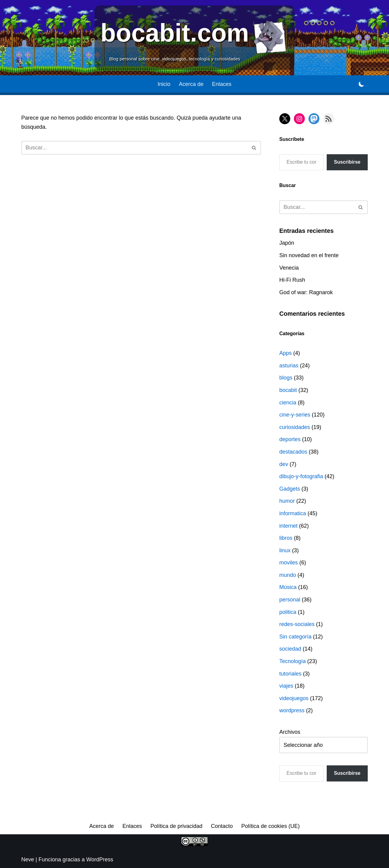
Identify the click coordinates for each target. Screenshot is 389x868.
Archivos (290, 732)
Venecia (289, 268)
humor (287, 501)
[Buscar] (134, 148)
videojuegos (294, 698)
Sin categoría (295, 637)
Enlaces (222, 84)
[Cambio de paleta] (361, 84)
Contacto (222, 826)
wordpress (292, 710)
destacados (293, 452)
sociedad (290, 649)
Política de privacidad (176, 826)
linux (285, 550)
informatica (293, 513)
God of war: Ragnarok (306, 292)
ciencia (288, 403)
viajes (286, 686)
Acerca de (191, 84)
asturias (289, 366)
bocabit (288, 390)
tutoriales (290, 674)
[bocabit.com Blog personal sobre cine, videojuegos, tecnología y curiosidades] (195, 38)
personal (290, 600)
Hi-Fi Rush (292, 280)
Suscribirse (347, 162)
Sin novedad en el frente (309, 255)
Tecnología (293, 661)
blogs (286, 378)
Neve (28, 859)
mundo (288, 575)
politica (288, 612)
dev (284, 464)
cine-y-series (295, 415)
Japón (287, 243)
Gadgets (290, 489)
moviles (289, 563)
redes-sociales (297, 624)
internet (288, 526)
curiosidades (295, 427)
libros (286, 538)
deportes (290, 439)
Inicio (164, 84)
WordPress (100, 859)
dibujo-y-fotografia (301, 476)
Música (288, 587)
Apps (286, 353)
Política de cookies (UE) (270, 826)
